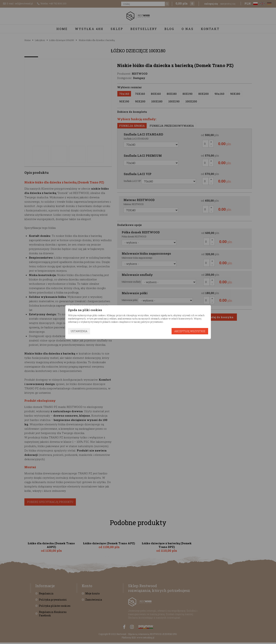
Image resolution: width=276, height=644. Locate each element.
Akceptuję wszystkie (190, 331)
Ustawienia (79, 331)
